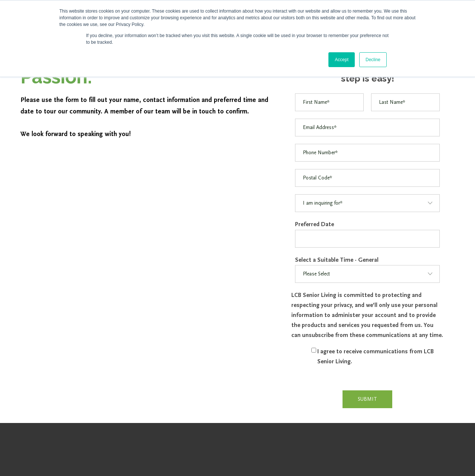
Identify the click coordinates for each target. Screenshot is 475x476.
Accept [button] (342, 60)
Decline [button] (373, 60)
